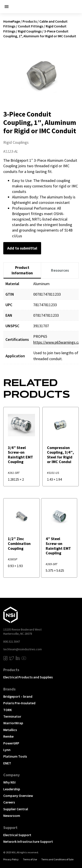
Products (30, 21)
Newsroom (12, 816)
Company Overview (18, 796)
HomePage (12, 21)
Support (10, 828)
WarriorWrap (13, 723)
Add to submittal (22, 248)
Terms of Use (30, 859)
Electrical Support (17, 835)
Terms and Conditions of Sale (57, 859)
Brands (9, 689)
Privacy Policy (11, 859)
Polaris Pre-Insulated (19, 703)
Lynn (7, 750)
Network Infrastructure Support (28, 841)
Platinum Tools (15, 756)
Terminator (12, 716)
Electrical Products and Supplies (28, 677)
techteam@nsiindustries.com (23, 649)
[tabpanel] (41, 324)
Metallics (10, 730)
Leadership (12, 789)
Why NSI (9, 782)
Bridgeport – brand (18, 696)
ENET (7, 763)
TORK (8, 710)
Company (11, 775)
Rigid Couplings (30, 31)
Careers (9, 802)
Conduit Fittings (31, 26)
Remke (8, 736)
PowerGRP (11, 743)
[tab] (22, 270)
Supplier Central (16, 809)
